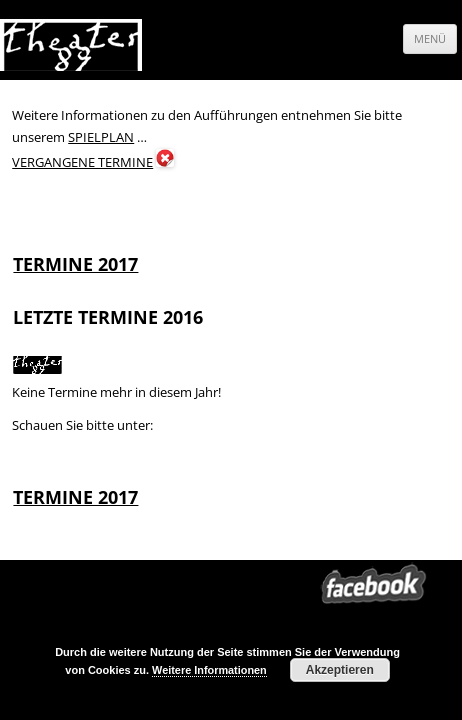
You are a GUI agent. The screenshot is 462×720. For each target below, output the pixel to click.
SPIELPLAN (101, 137)
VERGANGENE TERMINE (82, 162)
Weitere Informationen (209, 670)
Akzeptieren (340, 670)
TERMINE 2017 (75, 264)
